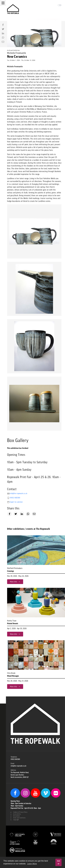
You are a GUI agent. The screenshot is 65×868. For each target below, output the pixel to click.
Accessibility (17, 814)
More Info (15, 582)
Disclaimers (17, 816)
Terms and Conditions (19, 818)
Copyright (16, 820)
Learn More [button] (32, 864)
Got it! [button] (59, 862)
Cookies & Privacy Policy (20, 812)
